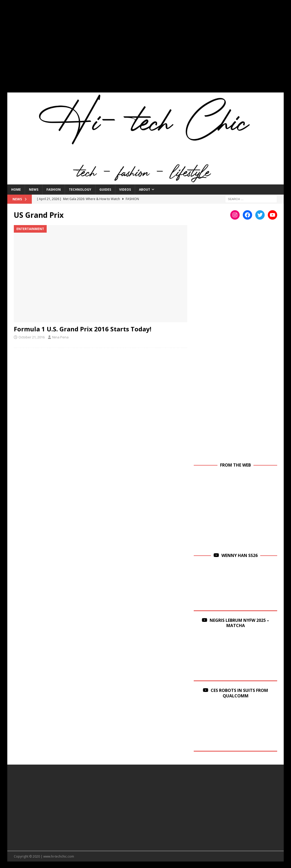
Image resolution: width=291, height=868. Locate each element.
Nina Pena (60, 337)
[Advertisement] (145, 49)
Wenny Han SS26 (240, 555)
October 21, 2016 (32, 337)
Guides (105, 190)
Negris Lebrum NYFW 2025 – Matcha (239, 623)
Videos (125, 190)
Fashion (54, 190)
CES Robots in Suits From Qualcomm (239, 693)
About (145, 190)
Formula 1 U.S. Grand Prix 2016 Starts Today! (83, 329)
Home (16, 190)
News (34, 190)
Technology (80, 190)
